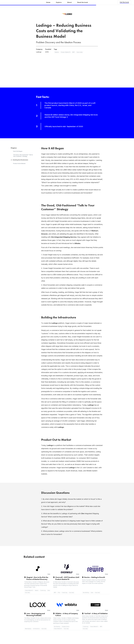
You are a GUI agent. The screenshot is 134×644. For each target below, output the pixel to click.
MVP (55, 593)
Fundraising (43, 590)
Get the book (124, 2)
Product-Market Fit (29, 590)
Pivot (59, 593)
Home (48, 2)
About (69, 2)
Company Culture (66, 627)
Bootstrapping (28, 629)
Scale (49, 590)
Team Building (86, 593)
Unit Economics (36, 629)
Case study (27, 593)
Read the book (83, 2)
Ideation (37, 590)
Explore (59, 2)
